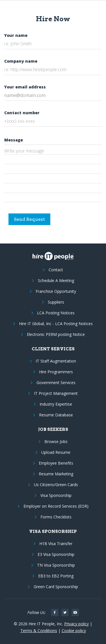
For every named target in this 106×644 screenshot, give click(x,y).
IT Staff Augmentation (56, 361)
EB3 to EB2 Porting (56, 576)
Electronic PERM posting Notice (56, 334)
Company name (21, 61)
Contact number (22, 113)
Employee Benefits (56, 463)
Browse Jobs (56, 441)
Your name (16, 35)
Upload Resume (56, 452)
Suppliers (56, 302)
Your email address (25, 87)
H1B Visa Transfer (56, 544)
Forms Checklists (56, 517)
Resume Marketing (56, 474)
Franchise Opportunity (56, 291)
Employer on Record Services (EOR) (56, 506)
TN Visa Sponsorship (56, 565)
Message (14, 140)
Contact (56, 270)
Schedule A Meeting (56, 280)
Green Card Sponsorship (56, 587)
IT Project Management (56, 393)
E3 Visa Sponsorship (56, 554)
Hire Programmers (56, 372)
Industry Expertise (56, 404)
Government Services (56, 383)
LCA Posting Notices (56, 313)
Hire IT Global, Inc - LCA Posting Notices (56, 324)
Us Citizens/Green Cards (56, 485)
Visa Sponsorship (56, 495)
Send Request (29, 219)
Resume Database (56, 415)
